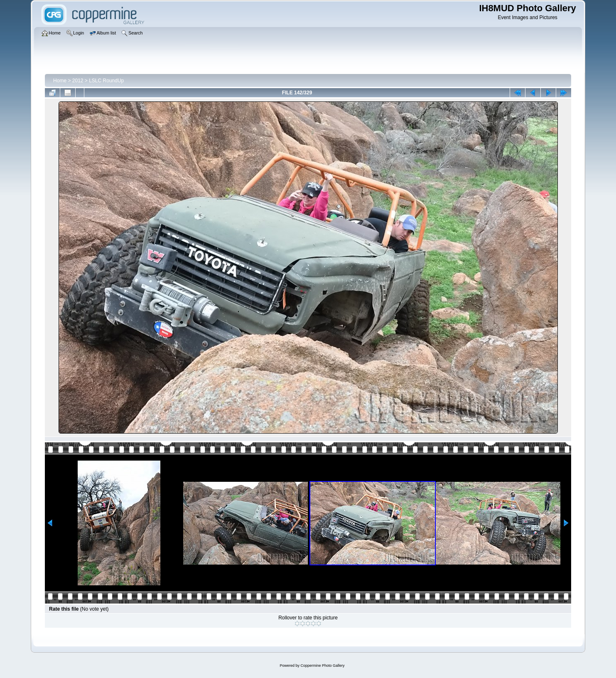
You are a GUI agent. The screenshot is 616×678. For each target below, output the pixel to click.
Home (60, 81)
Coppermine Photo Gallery (322, 666)
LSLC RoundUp (106, 81)
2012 (78, 81)
